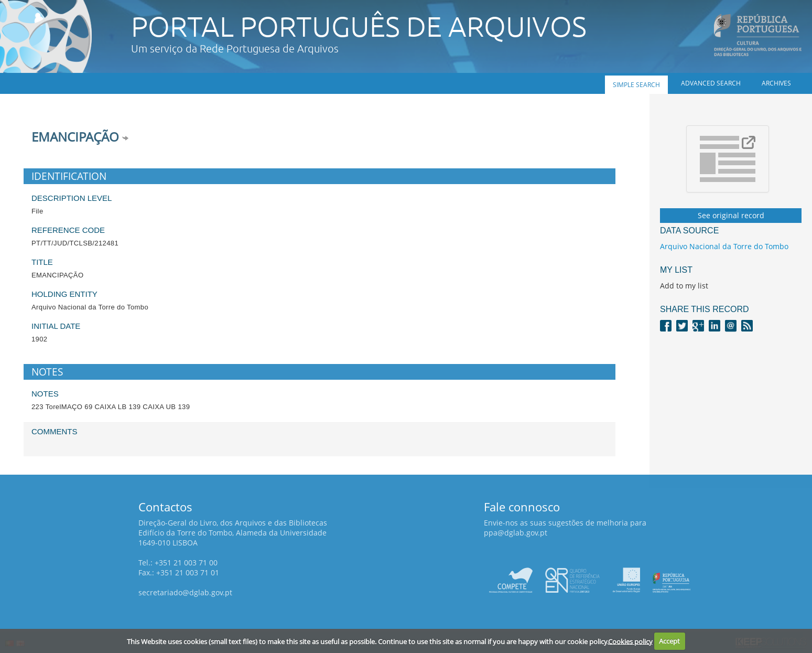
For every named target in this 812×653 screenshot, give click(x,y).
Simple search (636, 85)
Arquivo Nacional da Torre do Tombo (724, 246)
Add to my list (684, 286)
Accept (669, 641)
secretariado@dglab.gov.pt (185, 592)
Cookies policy (630, 641)
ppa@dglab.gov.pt (516, 533)
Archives (776, 83)
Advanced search (711, 83)
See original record (731, 215)
